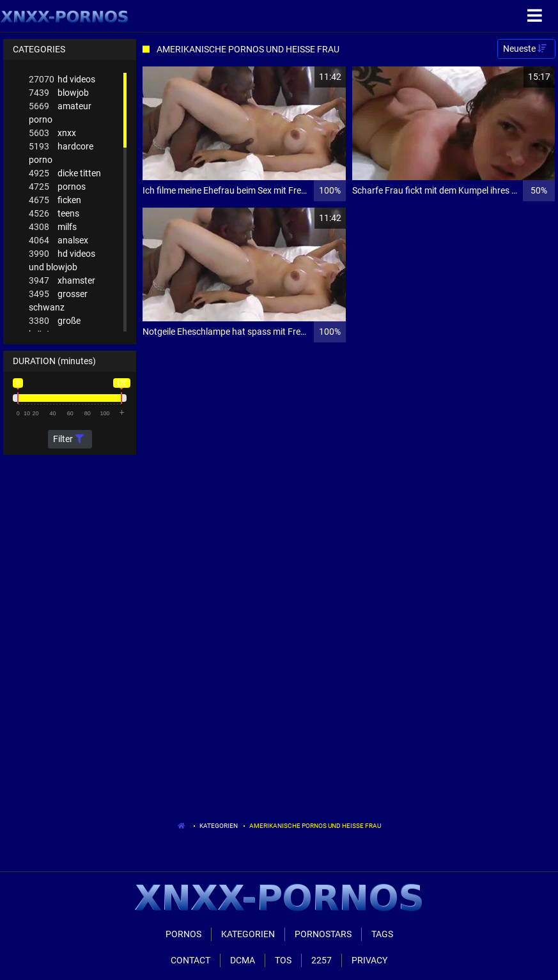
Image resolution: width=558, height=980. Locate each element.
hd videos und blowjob (62, 260)
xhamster (62, 281)
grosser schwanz (58, 300)
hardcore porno (61, 152)
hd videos (62, 80)
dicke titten (65, 173)
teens (54, 214)
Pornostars (323, 934)
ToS (283, 960)
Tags (382, 934)
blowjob (59, 93)
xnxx (52, 133)
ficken (55, 200)
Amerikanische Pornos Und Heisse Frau (315, 826)
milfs (53, 227)
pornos (57, 187)
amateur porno (60, 112)
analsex (58, 241)
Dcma (243, 960)
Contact (190, 960)
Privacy (369, 960)
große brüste (55, 327)
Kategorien (219, 826)
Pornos (183, 934)
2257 (322, 960)
